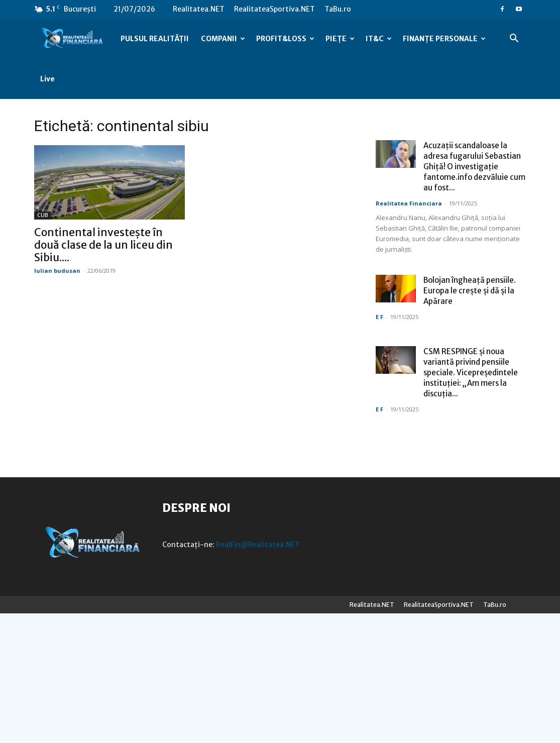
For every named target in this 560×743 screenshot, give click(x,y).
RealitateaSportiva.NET (274, 9)
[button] (514, 39)
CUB (42, 215)
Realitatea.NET (199, 9)
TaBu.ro (338, 9)
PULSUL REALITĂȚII (155, 39)
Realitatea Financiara (409, 203)
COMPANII (223, 39)
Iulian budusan (57, 271)
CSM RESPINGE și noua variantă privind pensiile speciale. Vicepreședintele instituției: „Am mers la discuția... (471, 373)
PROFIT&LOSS (285, 39)
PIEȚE (340, 39)
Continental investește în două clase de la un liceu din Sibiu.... (103, 245)
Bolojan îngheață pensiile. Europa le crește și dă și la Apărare (470, 291)
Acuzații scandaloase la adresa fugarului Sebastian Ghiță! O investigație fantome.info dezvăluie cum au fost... (474, 167)
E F (379, 317)
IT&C (379, 39)
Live (47, 79)
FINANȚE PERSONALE (444, 39)
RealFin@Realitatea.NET (258, 545)
